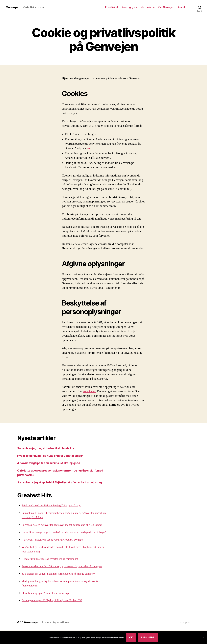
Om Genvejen (166, 7)
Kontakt (182, 7)
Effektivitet (112, 7)
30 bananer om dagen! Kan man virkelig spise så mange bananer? (61, 587)
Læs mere (148, 638)
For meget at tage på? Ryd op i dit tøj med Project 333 (54, 614)
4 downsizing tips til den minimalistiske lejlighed (52, 463)
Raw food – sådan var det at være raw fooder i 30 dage (54, 553)
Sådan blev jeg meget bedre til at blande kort (50, 448)
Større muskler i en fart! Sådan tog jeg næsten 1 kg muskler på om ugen (65, 580)
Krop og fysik (129, 7)
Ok (131, 638)
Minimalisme (148, 7)
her (88, 148)
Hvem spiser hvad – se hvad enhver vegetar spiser (54, 456)
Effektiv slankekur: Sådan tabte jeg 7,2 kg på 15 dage (54, 510)
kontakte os (90, 391)
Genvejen (13, 7)
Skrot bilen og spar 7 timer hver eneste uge (47, 606)
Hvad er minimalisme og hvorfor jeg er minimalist (52, 572)
